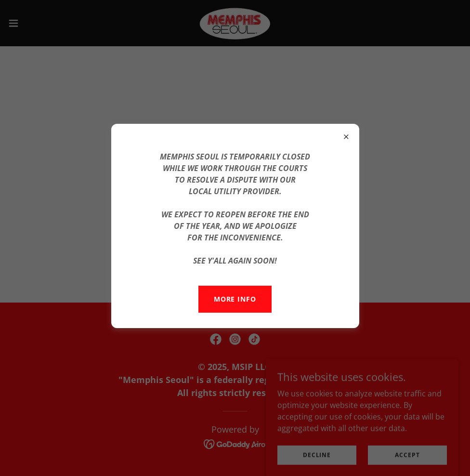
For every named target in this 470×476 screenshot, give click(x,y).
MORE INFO (235, 299)
